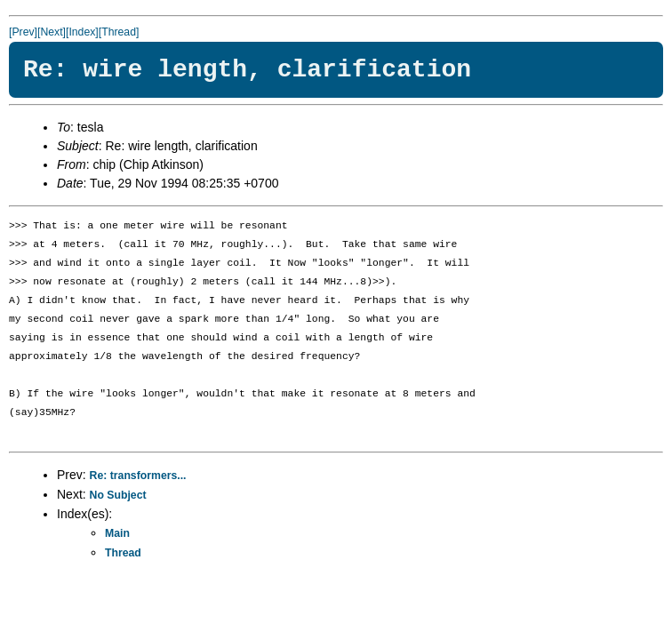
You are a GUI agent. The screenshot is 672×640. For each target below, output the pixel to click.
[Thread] (119, 32)
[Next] (52, 32)
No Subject (118, 495)
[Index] (82, 32)
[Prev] (23, 32)
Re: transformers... (138, 476)
